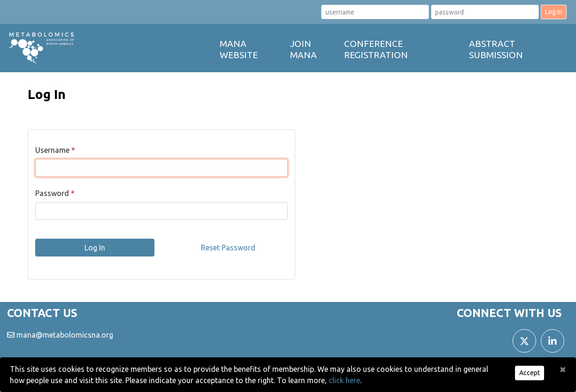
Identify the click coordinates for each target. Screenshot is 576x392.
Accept (530, 373)
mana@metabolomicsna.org (65, 335)
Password (52, 193)
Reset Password (228, 248)
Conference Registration (376, 49)
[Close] (563, 369)
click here (344, 380)
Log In (554, 12)
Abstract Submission (496, 49)
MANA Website (239, 49)
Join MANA (303, 49)
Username (52, 150)
